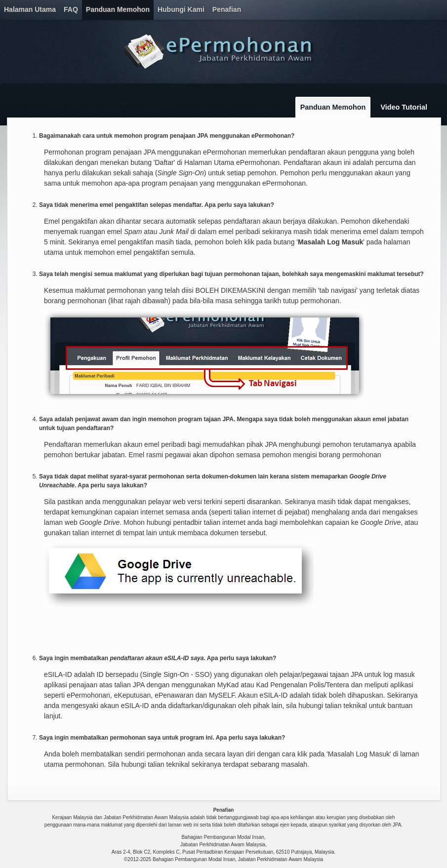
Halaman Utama (30, 9)
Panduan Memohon (118, 9)
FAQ (71, 9)
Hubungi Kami (181, 9)
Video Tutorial (404, 107)
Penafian (227, 9)
